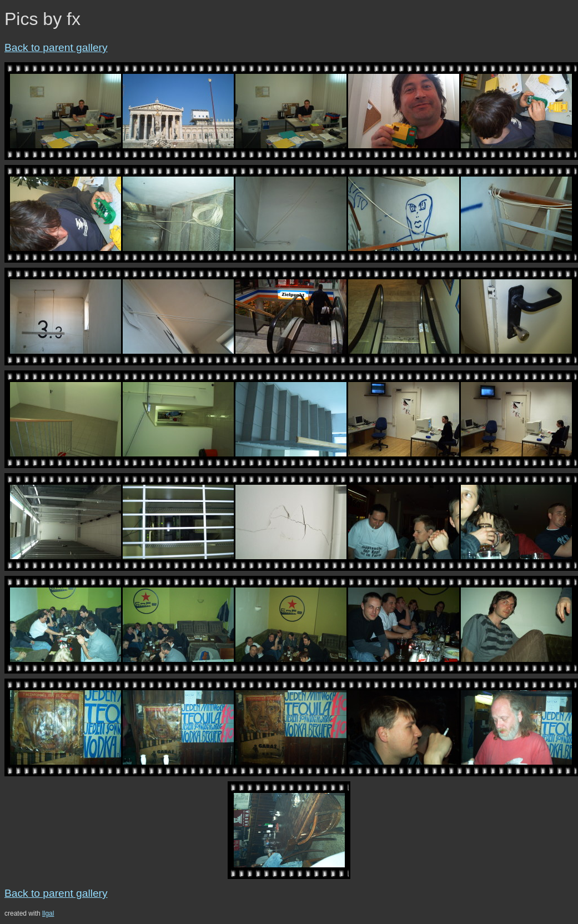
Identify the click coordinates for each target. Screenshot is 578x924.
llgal (48, 913)
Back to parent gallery (56, 47)
